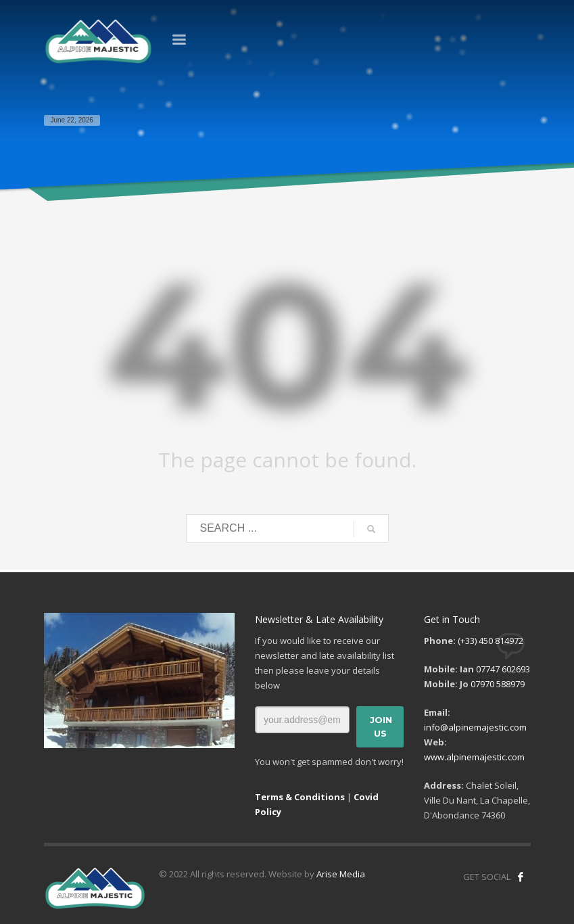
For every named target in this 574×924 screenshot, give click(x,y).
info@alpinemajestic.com (475, 727)
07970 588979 (498, 684)
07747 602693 (503, 669)
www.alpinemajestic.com (474, 757)
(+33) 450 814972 (491, 641)
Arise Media (341, 874)
